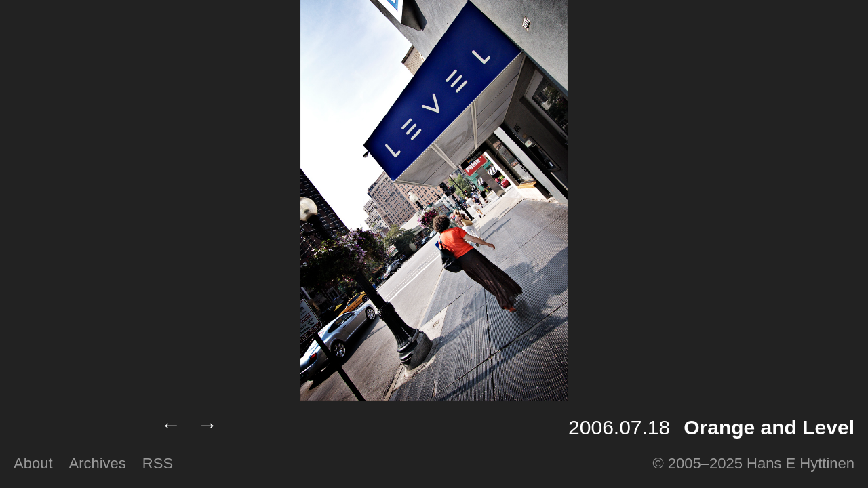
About (33, 463)
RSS (158, 463)
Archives (98, 463)
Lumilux (76, 428)
